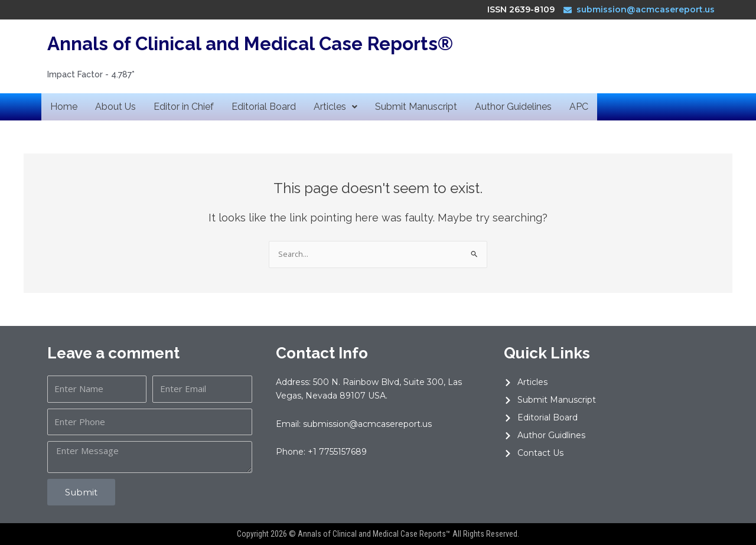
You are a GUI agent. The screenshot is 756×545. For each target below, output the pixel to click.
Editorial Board (264, 107)
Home (64, 107)
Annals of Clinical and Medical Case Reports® (255, 43)
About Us (115, 107)
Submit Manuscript (416, 107)
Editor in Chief (184, 107)
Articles (335, 107)
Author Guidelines (513, 107)
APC (579, 107)
